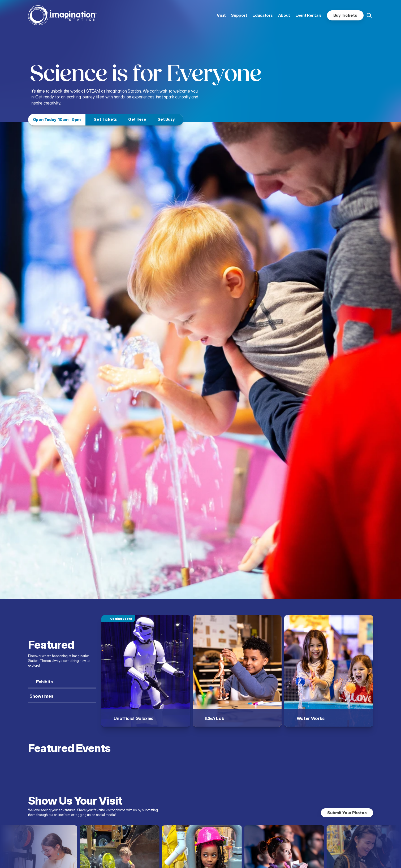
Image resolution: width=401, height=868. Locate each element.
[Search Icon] (369, 15)
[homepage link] (62, 15)
